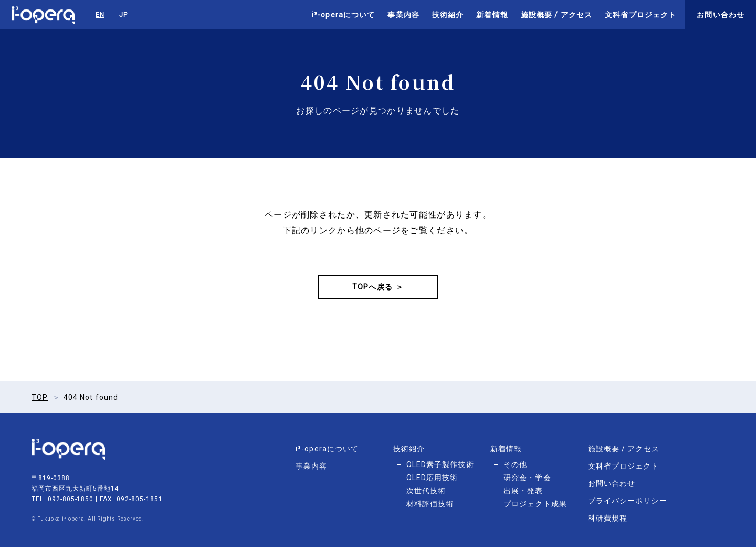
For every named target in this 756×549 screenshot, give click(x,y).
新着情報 (492, 15)
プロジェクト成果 (535, 506)
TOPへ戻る (372, 288)
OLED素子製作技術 (440, 467)
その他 (515, 467)
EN (100, 15)
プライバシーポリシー (628, 503)
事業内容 (403, 15)
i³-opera (43, 14)
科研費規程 (608, 520)
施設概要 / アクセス (556, 15)
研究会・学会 (527, 480)
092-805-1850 (71, 501)
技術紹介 (448, 15)
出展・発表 (523, 493)
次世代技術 (426, 493)
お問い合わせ (721, 15)
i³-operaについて (343, 15)
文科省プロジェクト (640, 15)
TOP (40, 399)
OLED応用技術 (432, 480)
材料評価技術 (430, 506)
